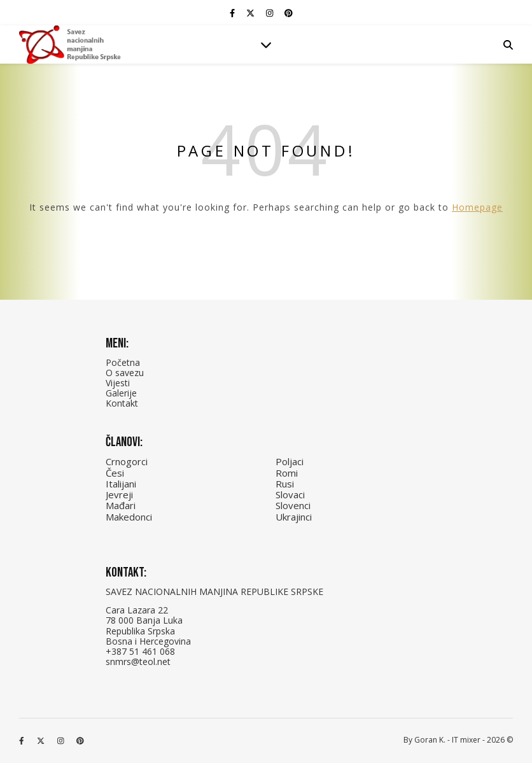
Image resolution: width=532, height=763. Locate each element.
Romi (287, 473)
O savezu (125, 373)
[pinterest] (289, 13)
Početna (123, 362)
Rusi (285, 484)
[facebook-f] (233, 13)
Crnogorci (127, 461)
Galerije (121, 393)
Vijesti (118, 383)
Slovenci (293, 505)
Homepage (477, 207)
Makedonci (129, 517)
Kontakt (122, 403)
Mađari (121, 505)
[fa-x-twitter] (251, 13)
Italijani (121, 484)
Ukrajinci (294, 517)
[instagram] (270, 13)
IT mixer (466, 740)
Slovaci (290, 494)
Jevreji (119, 494)
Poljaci (290, 461)
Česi (115, 473)
